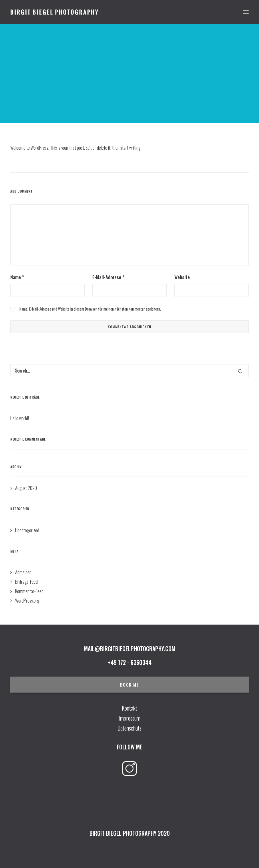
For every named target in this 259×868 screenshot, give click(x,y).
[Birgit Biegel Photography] (54, 12)
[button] (240, 371)
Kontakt (129, 708)
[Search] (129, 371)
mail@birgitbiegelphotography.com (130, 649)
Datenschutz (129, 728)
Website (182, 277)
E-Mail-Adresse (108, 277)
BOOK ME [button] (130, 685)
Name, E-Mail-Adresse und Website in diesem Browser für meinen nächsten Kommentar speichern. (90, 309)
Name (17, 277)
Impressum (129, 718)
